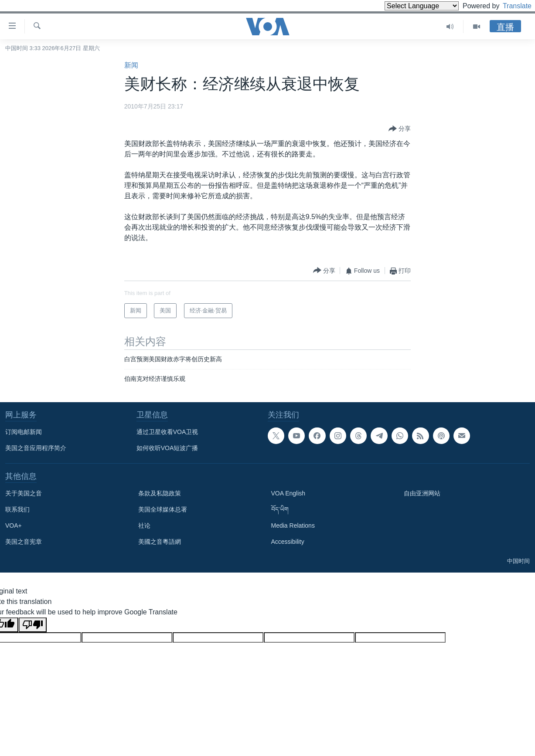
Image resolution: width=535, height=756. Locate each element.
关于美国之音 (24, 493)
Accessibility (288, 542)
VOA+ (14, 525)
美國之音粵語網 (160, 542)
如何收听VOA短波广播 (167, 448)
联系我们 (17, 509)
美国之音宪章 (24, 542)
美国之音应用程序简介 (36, 448)
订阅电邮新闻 (24, 432)
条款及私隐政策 (160, 493)
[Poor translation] (33, 625)
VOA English (288, 493)
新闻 (131, 65)
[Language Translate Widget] (407, 6)
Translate (509, 6)
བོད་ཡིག (280, 509)
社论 (144, 525)
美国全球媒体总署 (163, 509)
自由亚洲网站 (422, 493)
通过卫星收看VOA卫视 (167, 432)
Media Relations (293, 525)
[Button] (400, 129)
